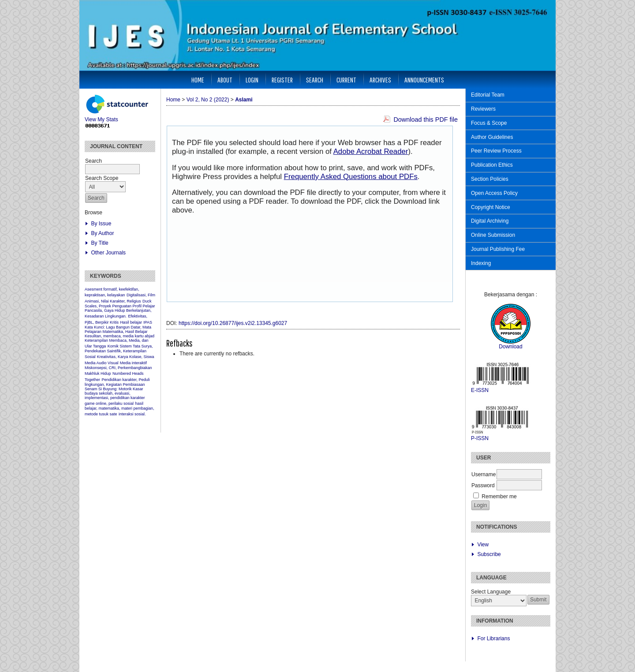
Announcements (424, 80)
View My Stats (118, 117)
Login (252, 80)
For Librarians (493, 638)
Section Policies (490, 179)
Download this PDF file (426, 119)
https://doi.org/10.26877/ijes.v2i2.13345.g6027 (233, 323)
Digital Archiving (490, 221)
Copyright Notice (491, 207)
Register (282, 80)
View (483, 545)
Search (315, 80)
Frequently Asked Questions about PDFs (351, 177)
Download (510, 347)
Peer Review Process (496, 151)
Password (483, 485)
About (225, 80)
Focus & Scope (489, 123)
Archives (380, 80)
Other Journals (108, 253)
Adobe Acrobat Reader (371, 151)
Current (346, 80)
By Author (102, 233)
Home (198, 80)
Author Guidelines (492, 137)
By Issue (101, 224)
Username (484, 474)
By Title (99, 243)
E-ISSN (480, 390)
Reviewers (483, 109)
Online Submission (493, 235)
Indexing (481, 263)
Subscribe (489, 554)
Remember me (499, 497)
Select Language (491, 592)
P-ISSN (480, 438)
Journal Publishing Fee (498, 249)
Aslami (244, 100)
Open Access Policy (494, 193)
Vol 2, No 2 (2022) (208, 100)
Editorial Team (488, 95)
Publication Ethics (492, 165)
